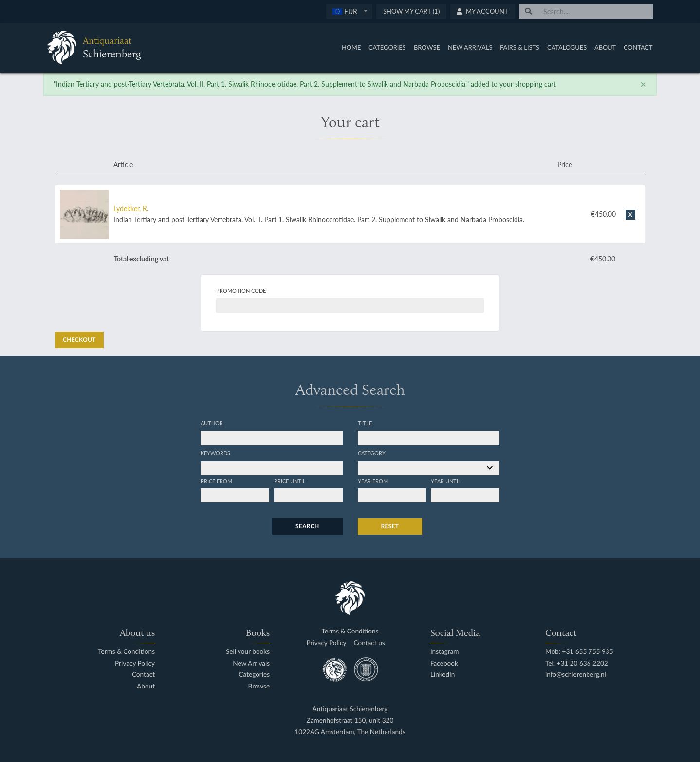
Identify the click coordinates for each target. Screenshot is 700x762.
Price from (216, 481)
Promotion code (241, 290)
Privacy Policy (135, 663)
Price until (290, 481)
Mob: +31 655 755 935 (579, 652)
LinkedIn (442, 675)
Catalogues (567, 47)
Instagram (445, 652)
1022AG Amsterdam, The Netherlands (350, 732)
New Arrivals (470, 47)
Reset (390, 526)
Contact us (369, 643)
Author (212, 423)
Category (372, 453)
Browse (427, 47)
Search (307, 526)
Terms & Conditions (126, 652)
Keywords (215, 453)
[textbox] (349, 11)
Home (351, 47)
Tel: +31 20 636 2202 (577, 663)
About (605, 47)
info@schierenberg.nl (576, 675)
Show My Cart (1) (411, 11)
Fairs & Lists (520, 47)
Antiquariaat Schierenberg (350, 709)
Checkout (79, 340)
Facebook (444, 663)
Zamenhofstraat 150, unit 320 (350, 720)
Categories (387, 47)
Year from (373, 481)
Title (365, 423)
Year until (446, 481)
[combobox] (349, 11)
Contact (638, 47)
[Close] (643, 84)
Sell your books (248, 652)
